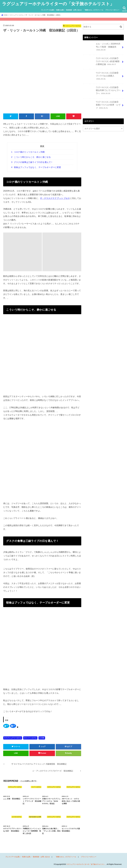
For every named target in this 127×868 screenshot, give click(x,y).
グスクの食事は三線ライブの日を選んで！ (32, 162)
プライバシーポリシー (112, 10)
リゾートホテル (31, 738)
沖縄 (43, 738)
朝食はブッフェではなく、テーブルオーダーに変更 (36, 167)
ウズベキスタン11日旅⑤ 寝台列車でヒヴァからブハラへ (102, 91)
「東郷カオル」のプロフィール (93, 10)
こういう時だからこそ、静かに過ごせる (31, 157)
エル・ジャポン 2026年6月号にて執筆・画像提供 (102, 47)
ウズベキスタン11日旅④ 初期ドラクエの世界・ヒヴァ (102, 105)
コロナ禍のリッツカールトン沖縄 (28, 152)
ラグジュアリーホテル (14, 738)
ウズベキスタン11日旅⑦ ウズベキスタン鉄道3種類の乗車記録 (102, 62)
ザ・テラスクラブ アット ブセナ (55, 198)
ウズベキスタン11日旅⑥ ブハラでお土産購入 (102, 75)
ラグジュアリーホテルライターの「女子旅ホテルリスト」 (58, 4)
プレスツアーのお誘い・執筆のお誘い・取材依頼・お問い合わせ (61, 10)
